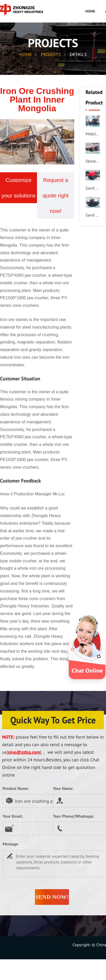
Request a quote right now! (55, 195)
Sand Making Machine (93, 215)
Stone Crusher (93, 161)
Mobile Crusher (93, 134)
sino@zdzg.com (24, 752)
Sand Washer (93, 188)
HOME (90, 11)
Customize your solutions (19, 188)
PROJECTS (51, 54)
